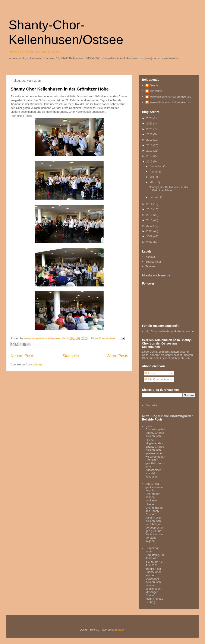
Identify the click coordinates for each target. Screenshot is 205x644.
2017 (150, 151)
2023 (150, 118)
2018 (150, 145)
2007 (150, 242)
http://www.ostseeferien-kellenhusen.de (170, 331)
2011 (150, 220)
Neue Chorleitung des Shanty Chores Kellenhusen (155, 431)
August (154, 172)
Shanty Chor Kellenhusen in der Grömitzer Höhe (60, 89)
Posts (150, 373)
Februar (155, 197)
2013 (150, 209)
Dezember (157, 166)
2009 (150, 231)
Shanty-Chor (153, 262)
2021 (150, 129)
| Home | (14, 52)
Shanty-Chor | (28, 52)
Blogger (120, 630)
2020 (150, 134)
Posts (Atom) (34, 364)
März (153, 182)
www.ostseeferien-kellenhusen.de (170, 97)
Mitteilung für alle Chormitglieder (167, 416)
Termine (150, 266)
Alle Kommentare (157, 379)
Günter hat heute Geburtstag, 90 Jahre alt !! (155, 553)
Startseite (71, 356)
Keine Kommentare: (104, 338)
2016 (150, 156)
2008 (150, 236)
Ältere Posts (118, 356)
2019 (150, 140)
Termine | (43, 52)
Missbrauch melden (157, 275)
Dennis (154, 85)
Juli (152, 177)
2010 (150, 226)
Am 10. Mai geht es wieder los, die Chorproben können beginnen (154, 492)
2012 (150, 215)
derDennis (156, 91)
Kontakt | (55, 52)
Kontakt (150, 257)
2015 (150, 161)
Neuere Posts (22, 356)
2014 (150, 204)
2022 (150, 123)
